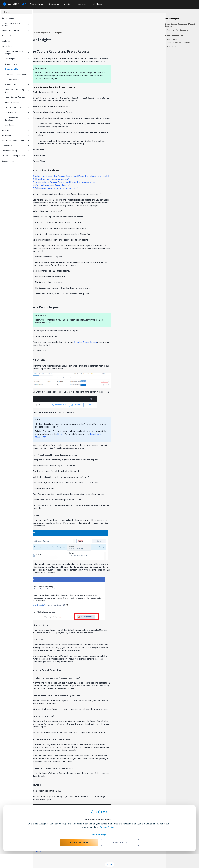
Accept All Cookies (79, 856)
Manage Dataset (17, 102)
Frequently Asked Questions (17, 119)
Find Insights (17, 59)
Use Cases (17, 125)
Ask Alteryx (15, 135)
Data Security (17, 112)
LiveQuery (15, 41)
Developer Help (15, 161)
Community (83, 4)
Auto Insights (15, 46)
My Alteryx (98, 4)
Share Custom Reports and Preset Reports (180, 25)
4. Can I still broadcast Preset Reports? (85, 178)
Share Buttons (173, 39)
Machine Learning (15, 151)
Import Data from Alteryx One (17, 91)
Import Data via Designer (17, 97)
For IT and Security (17, 107)
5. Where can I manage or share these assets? (88, 181)
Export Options (13, 79)
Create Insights (17, 64)
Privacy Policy (107, 841)
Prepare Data (17, 84)
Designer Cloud (15, 36)
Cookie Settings (98, 848)
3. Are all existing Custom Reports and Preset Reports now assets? (98, 175)
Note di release (15, 18)
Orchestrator (15, 146)
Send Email (171, 46)
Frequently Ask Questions (177, 30)
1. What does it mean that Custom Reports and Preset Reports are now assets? (104, 169)
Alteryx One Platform (15, 31)
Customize (120, 856)
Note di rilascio (37, 4)
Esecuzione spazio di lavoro (15, 140)
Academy (68, 4)
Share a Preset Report (174, 35)
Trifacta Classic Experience (15, 156)
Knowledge (54, 4)
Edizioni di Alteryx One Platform (15, 24)
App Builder (15, 130)
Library (93, 427)
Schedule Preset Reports (17, 74)
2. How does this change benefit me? (84, 172)
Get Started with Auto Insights (17, 52)
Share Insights (17, 69)
